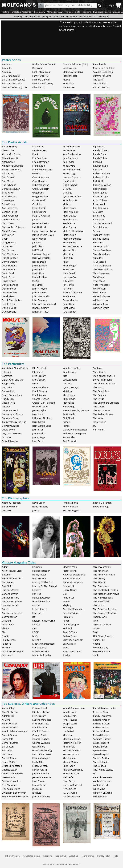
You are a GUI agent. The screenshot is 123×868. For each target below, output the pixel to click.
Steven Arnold (101, 246)
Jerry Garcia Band (42, 426)
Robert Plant (70, 437)
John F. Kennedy (41, 796)
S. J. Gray (98, 212)
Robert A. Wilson (102, 185)
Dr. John (6, 437)
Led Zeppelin (70, 380)
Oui (65, 594)
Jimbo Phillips (40, 277)
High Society (39, 578)
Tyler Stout (99, 281)
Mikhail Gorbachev (73, 770)
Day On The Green (12, 433)
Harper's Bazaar (41, 571)
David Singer (9, 281)
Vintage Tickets (73, 12)
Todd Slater (99, 277)
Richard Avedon (102, 720)
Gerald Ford (39, 747)
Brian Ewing (8, 204)
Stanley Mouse (101, 239)
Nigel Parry (69, 781)
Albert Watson (10, 723)
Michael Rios (70, 250)
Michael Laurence (72, 246)
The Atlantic (99, 582)
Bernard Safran (10, 743)
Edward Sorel (40, 708)
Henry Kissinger (41, 758)
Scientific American (73, 640)
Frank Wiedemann (42, 169)
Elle (4, 632)
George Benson (41, 399)
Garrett (36, 173)
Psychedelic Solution (104, 68)
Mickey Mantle (71, 762)
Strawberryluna (101, 254)
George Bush (39, 735)
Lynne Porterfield (72, 196)
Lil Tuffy (67, 189)
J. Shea (36, 219)
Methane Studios (72, 239)
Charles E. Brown (11, 219)
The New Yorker (102, 601)
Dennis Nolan (9, 292)
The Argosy (99, 578)
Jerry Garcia (39, 422)
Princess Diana (101, 712)
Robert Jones (100, 193)
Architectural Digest (13, 571)
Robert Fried (100, 189)
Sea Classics (69, 644)
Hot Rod (37, 594)
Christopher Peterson (14, 227)
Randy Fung (99, 154)
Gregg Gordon (40, 196)
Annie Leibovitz (10, 727)
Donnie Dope (9, 308)
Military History (41, 651)
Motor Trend (70, 571)
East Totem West (41, 72)
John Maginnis (70, 503)
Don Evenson (9, 304)
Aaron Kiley (8, 708)
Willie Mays (99, 789)
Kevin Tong (69, 173)
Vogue (96, 644)
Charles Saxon (10, 770)
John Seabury (40, 300)
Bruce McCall (9, 762)
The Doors (99, 406)
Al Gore (6, 720)
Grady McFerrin (41, 189)
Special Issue (100, 750)
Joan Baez (38, 441)
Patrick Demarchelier (105, 708)
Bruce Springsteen (12, 395)
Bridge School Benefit (44, 64)
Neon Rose (69, 87)
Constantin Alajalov (12, 773)
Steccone (98, 242)
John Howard (39, 292)
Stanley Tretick (101, 758)
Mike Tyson (69, 766)
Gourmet (7, 655)
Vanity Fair (99, 640)
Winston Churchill (103, 793)
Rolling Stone (70, 636)
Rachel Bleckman (102, 503)
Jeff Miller (37, 246)
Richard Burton (101, 723)
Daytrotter (38, 68)
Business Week (10, 590)
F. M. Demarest (41, 723)
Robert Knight (101, 196)
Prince (66, 426)
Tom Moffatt (100, 83)
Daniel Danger (10, 258)
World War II (100, 796)
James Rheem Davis (43, 235)
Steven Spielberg (102, 250)
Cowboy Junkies (10, 426)
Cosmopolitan (10, 617)
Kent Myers (69, 166)
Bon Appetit (8, 582)
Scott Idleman (101, 227)
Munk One (68, 269)
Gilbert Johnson (41, 185)
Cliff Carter (8, 235)
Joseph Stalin (70, 723)
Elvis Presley (39, 376)
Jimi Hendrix (39, 433)
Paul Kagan (69, 296)
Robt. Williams (101, 200)
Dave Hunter (9, 269)
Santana (98, 368)
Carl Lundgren (10, 208)
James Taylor (39, 410)
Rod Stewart (69, 441)
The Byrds (98, 399)
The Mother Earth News (106, 594)
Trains (96, 628)
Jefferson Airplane (42, 418)
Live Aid (67, 383)
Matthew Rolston (72, 743)
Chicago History (10, 598)
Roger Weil (99, 204)
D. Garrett (7, 246)
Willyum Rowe (101, 304)
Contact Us (61, 856)
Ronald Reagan (101, 735)
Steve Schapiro (101, 762)
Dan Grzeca (8, 250)
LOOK (35, 632)
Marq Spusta (70, 227)
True (96, 632)
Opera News (70, 590)
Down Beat (8, 624)
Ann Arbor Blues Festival (15, 368)
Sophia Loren (100, 747)
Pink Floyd (68, 418)
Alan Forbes (8, 150)
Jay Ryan (37, 242)
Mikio (66, 262)
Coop (5, 239)
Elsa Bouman (39, 150)
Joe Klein (37, 789)
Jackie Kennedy (41, 773)
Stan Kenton (100, 372)
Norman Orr (70, 277)
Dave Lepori (39, 503)
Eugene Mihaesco (42, 720)
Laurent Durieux (72, 177)
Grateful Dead (40, 406)
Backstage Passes (102, 12)
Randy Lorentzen (102, 716)
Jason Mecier (39, 239)
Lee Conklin (69, 181)
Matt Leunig (69, 235)
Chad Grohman (10, 216)
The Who (98, 418)
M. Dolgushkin (71, 200)
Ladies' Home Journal (44, 621)
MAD (35, 636)
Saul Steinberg (101, 743)
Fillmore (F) (38, 87)
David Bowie (9, 430)
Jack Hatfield (39, 227)
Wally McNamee (102, 781)
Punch (66, 621)
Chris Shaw (8, 223)
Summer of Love (102, 76)
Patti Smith (69, 414)
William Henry (101, 300)
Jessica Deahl (39, 262)
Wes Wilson (99, 289)
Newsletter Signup (31, 856)
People (67, 601)
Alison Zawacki (10, 158)
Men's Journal (40, 647)
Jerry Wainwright (41, 258)
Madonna (68, 735)
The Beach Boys (102, 391)
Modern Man (70, 567)
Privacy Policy (104, 856)
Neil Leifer (68, 777)
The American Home (104, 575)
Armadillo (7, 68)
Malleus (67, 204)
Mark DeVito (70, 216)
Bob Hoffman (9, 758)
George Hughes (41, 739)
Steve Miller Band (103, 380)
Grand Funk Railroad (44, 403)
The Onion (99, 605)
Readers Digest (71, 624)
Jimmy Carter (39, 785)
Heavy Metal (39, 575)
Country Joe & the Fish (14, 422)
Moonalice (68, 83)
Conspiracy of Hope (13, 414)
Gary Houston (40, 181)
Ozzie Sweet (69, 789)
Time (96, 621)
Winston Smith (101, 308)
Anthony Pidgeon (11, 503)
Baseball (6, 575)
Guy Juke (37, 204)
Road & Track (70, 632)
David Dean (8, 277)
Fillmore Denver (41, 80)
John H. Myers (40, 289)
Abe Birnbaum (10, 712)
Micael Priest (70, 242)
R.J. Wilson (99, 146)
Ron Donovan (100, 208)
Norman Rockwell (72, 785)
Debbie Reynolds (11, 781)
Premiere (68, 617)
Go (100, 5)
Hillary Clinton (40, 766)
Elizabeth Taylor (41, 712)
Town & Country (102, 624)
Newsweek (69, 586)
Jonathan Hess (40, 312)
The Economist (101, 586)
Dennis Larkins (10, 285)
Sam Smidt (99, 216)
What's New (72, 17)
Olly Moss (68, 281)
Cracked (6, 621)
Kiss (65, 376)
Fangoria (7, 644)
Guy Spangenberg (42, 750)
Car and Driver (10, 594)
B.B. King (7, 372)
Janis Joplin (38, 414)
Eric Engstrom (40, 158)
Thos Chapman (101, 273)
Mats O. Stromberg (73, 231)
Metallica (68, 391)
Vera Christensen (102, 777)
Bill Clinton (8, 747)
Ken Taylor (69, 162)
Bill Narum (8, 173)
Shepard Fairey (101, 235)
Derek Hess (8, 296)
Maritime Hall (70, 76)
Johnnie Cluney (41, 308)
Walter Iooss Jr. (101, 785)
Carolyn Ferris (9, 212)
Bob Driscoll (8, 177)
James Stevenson (42, 777)
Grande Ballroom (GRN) (76, 64)
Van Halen (99, 430)
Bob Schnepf (9, 185)
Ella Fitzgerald (40, 368)
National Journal (72, 578)
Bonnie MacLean (11, 189)
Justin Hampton (71, 146)
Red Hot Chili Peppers (75, 433)
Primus (67, 422)
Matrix (66, 80)
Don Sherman (9, 785)
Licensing (48, 856)
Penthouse (69, 598)
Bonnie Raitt (9, 391)
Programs (87, 12)
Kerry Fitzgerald (71, 169)
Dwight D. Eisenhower (14, 793)
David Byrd (8, 273)
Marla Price (69, 223)
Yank (96, 655)
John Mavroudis (41, 296)
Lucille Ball (69, 731)
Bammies (7, 376)
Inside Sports (39, 609)
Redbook (68, 628)
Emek (35, 154)
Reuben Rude (100, 166)
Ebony (5, 628)
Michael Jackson (71, 750)
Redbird (97, 162)
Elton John (38, 372)
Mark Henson (70, 219)
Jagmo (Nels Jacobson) (44, 231)
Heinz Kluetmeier (42, 754)
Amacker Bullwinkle (13, 166)
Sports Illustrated (72, 651)
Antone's (7, 64)
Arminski (7, 72)
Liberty (36, 624)
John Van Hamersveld (44, 304)
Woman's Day (100, 647)
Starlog (67, 655)
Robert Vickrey (101, 731)
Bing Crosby (8, 383)
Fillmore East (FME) (43, 83)
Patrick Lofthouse (72, 292)
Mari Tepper (69, 208)
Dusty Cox (38, 146)
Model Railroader (42, 655)
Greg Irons (38, 193)
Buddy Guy (8, 399)
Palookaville (100, 64)
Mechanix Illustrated (43, 644)
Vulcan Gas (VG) (102, 87)
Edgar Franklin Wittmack (15, 796)
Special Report (101, 754)
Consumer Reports (12, 613)
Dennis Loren (9, 289)
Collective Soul (10, 410)
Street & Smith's (102, 567)
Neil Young (69, 406)
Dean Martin (9, 777)
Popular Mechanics (73, 609)
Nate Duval (69, 273)
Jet (34, 617)
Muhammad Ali (71, 773)
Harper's (37, 567)
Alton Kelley (8, 162)
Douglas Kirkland (11, 789)
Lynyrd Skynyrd (71, 387)
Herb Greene (39, 212)
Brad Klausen (9, 196)
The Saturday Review (104, 613)
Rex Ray (97, 169)
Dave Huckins (9, 265)
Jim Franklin (39, 269)
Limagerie (47, 17)
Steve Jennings (101, 506)
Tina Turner (99, 422)
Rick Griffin (99, 181)
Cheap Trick (8, 403)
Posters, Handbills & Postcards (16, 12)
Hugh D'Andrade (41, 216)
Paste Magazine (71, 796)
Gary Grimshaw (41, 177)
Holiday (36, 590)
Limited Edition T (87, 17)
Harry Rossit (39, 208)
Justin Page (69, 150)
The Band (98, 387)
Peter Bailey (69, 304)
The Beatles (99, 395)
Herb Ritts (38, 762)
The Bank (98, 80)
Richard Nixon (101, 727)
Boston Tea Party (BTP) (14, 87)
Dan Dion (7, 510)
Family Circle (9, 640)
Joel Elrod (37, 285)
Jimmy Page (39, 437)
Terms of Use (88, 856)
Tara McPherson (102, 265)
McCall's (37, 640)
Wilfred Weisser (102, 296)
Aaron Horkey (9, 146)
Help (116, 856)
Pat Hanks (68, 285)
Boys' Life (7, 586)
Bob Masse (8, 181)
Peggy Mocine (70, 300)
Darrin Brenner (10, 262)
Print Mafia (69, 308)
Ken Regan (69, 727)
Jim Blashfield (40, 265)
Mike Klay (68, 258)
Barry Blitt (7, 739)
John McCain (70, 716)
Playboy (67, 605)
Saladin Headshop (103, 72)
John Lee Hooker (72, 368)
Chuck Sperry (9, 231)
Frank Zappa (39, 395)
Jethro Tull (38, 430)
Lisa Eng (67, 193)
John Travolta (70, 720)
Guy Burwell (39, 200)
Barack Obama (10, 735)
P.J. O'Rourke (70, 793)
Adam (5, 567)
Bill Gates (7, 750)
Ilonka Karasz (40, 770)
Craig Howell (9, 242)
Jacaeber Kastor (32, 17)
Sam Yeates (99, 219)
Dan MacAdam (10, 254)
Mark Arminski (71, 212)
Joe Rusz (37, 793)
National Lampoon (73, 582)
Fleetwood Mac (41, 387)
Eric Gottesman (41, 162)
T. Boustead (100, 262)
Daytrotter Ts (103, 17)
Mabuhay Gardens (73, 72)
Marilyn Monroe (72, 739)
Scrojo (96, 231)
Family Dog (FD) (41, 76)
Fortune (6, 647)
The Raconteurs (102, 410)
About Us (74, 856)
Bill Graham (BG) (11, 76)
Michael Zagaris (71, 510)
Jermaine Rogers (41, 254)
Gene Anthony (40, 506)
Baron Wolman (10, 506)
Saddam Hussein (102, 739)
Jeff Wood (38, 250)
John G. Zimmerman (74, 708)
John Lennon (70, 372)
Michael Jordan (71, 754)
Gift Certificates (12, 856)
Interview (37, 613)
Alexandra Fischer (12, 154)
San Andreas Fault (103, 223)
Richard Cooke (101, 177)
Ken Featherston (72, 154)
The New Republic (103, 598)
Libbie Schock (70, 185)
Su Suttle (98, 258)
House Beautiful (41, 601)
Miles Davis (69, 399)
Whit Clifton (99, 292)
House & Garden (41, 598)
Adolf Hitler (8, 716)
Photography (39, 12)
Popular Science (71, 613)
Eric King (18, 17)
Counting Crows (11, 418)
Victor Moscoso (101, 285)
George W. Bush (41, 743)
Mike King (68, 254)
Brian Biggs (8, 200)
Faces (35, 383)
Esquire (6, 636)
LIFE (35, 628)
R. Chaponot (70, 312)
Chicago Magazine (12, 601)
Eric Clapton (39, 380)
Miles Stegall (70, 265)
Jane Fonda (38, 781)
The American (101, 571)
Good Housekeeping (13, 651)
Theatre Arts (100, 617)
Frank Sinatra (40, 391)
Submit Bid (59, 17)
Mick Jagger (69, 395)
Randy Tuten (100, 158)
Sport (66, 647)
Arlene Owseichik (11, 169)
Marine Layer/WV (55, 12)
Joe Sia (36, 281)
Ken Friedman (70, 158)
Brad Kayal (8, 193)
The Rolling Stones (103, 414)
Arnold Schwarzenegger (15, 731)
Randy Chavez (101, 150)
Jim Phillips (38, 273)
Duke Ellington (10, 441)
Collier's (6, 609)
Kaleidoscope (70, 68)
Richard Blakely (101, 173)
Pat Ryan (68, 289)
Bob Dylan (8, 387)
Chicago (6, 406)
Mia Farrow (69, 747)
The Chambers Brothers (106, 403)
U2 (95, 426)
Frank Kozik (39, 166)
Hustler (36, 605)
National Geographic (74, 575)
